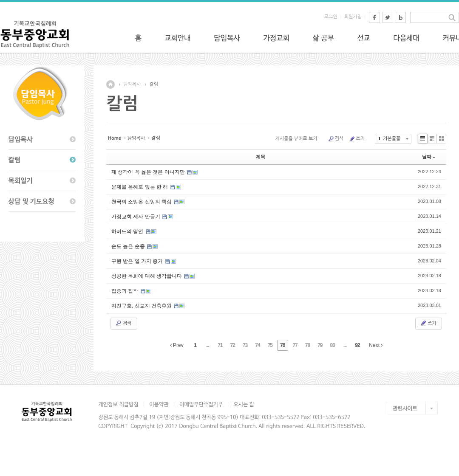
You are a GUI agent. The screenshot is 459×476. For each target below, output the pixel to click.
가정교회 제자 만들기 (136, 217)
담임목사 (132, 84)
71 (220, 345)
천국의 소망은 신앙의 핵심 (142, 202)
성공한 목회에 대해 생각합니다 (147, 276)
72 (233, 345)
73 (245, 345)
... (208, 345)
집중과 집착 (126, 291)
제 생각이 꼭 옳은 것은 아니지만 (149, 172)
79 (320, 345)
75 (270, 345)
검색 (336, 139)
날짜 (429, 157)
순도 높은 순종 (129, 246)
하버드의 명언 (128, 231)
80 (333, 345)
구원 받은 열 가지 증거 (138, 261)
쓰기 (357, 139)
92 (357, 345)
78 (307, 345)
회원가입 (353, 17)
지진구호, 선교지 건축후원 (142, 306)
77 (295, 345)
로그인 (331, 17)
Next (376, 345)
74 (257, 345)
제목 (261, 157)
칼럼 (154, 84)
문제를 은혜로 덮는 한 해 (140, 187)
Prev (177, 345)
